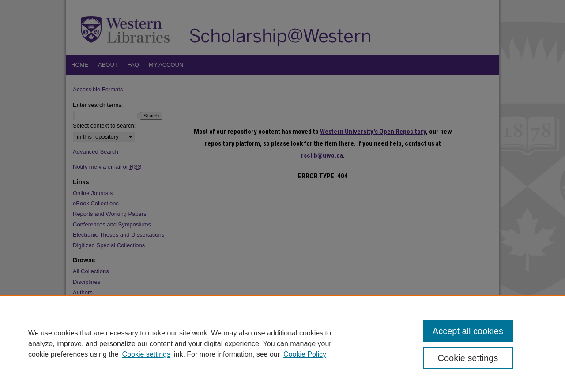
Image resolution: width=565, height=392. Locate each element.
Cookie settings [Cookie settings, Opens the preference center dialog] (468, 358)
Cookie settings (146, 354)
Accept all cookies (468, 331)
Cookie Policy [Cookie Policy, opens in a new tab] (305, 354)
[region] (282, 343)
